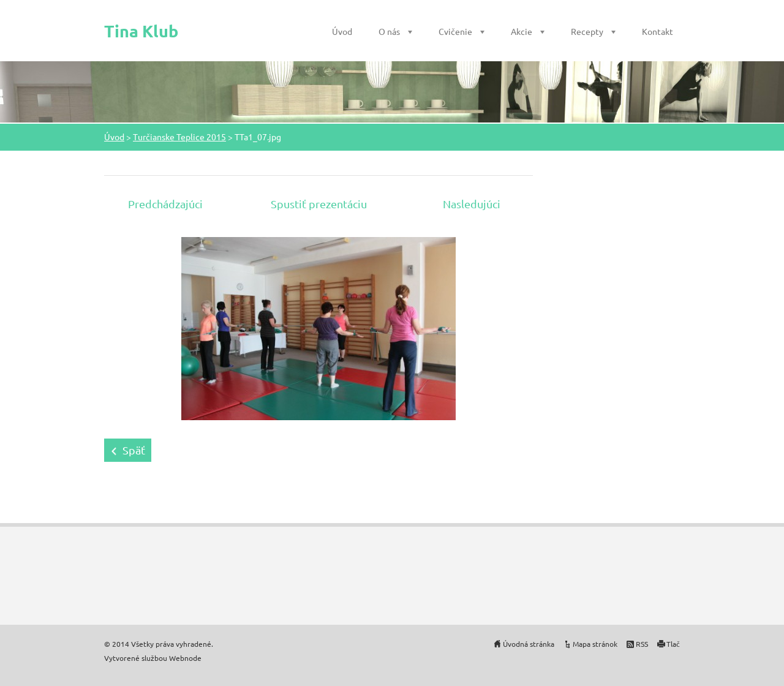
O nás (389, 31)
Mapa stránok (595, 644)
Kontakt (658, 31)
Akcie (522, 31)
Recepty (587, 31)
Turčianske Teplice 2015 (179, 137)
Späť (134, 450)
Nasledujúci (472, 204)
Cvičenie (455, 31)
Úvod (342, 31)
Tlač (673, 644)
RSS (642, 644)
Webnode (185, 658)
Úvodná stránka (529, 644)
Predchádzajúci (165, 204)
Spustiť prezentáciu (319, 204)
